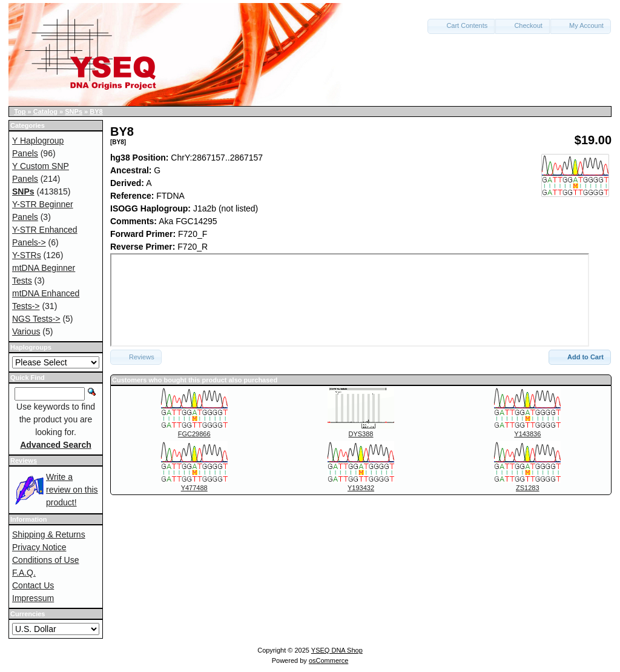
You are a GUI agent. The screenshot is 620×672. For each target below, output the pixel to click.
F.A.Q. (24, 573)
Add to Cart (580, 357)
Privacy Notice (39, 547)
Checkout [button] (523, 25)
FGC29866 (194, 434)
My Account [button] (581, 25)
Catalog (45, 111)
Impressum (33, 598)
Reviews (24, 461)
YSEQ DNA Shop (337, 650)
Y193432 (361, 488)
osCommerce (328, 660)
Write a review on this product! (72, 490)
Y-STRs (27, 255)
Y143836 (527, 434)
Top (20, 111)
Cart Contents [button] (461, 25)
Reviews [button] (136, 357)
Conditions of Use (46, 560)
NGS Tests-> (36, 319)
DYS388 (361, 434)
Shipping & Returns (49, 534)
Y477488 (194, 488)
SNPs (74, 111)
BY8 (96, 111)
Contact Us (33, 585)
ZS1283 (528, 488)
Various (26, 331)
